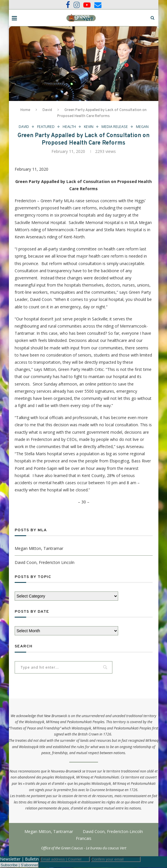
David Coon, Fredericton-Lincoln (113, 831)
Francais (84, 838)
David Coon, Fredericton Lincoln (45, 562)
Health (69, 127)
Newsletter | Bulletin (19, 859)
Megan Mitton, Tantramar (39, 548)
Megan (143, 127)
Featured (46, 127)
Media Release (115, 127)
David (47, 110)
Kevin (89, 127)
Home (25, 110)
